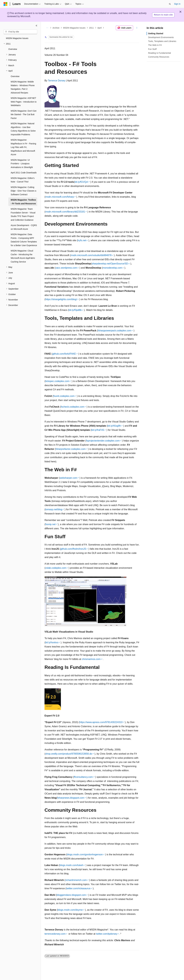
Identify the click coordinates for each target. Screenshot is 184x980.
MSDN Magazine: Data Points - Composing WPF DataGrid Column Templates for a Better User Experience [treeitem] (24, 240)
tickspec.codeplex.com (57, 381)
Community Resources (159, 57)
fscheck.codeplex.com (72, 407)
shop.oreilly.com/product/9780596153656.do (69, 754)
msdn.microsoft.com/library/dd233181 (65, 212)
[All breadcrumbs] (47, 28)
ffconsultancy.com (83, 777)
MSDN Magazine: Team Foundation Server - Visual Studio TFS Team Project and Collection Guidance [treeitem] (23, 214)
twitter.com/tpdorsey (107, 934)
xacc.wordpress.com (66, 268)
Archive (56, 28)
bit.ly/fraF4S (98, 430)
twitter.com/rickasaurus (78, 888)
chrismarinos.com (91, 659)
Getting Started (156, 33)
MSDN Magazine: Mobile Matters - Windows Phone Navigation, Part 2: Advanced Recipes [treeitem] (23, 87)
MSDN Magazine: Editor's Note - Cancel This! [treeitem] (23, 180)
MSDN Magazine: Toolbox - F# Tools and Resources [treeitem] (23, 202)
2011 (91, 28)
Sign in (177, 4)
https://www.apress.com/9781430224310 (101, 722)
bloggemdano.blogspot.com (71, 895)
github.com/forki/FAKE (64, 354)
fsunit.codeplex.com (64, 396)
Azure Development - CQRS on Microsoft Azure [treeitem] (24, 227)
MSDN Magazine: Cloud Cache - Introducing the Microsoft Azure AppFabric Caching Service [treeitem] (23, 256)
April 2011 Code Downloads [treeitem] (24, 173)
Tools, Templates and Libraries (162, 41)
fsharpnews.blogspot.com (71, 798)
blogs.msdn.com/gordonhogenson (85, 854)
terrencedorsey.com (55, 934)
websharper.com (68, 478)
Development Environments (161, 37)
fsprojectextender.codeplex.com (103, 441)
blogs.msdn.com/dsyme (70, 910)
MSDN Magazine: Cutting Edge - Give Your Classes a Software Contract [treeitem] (23, 191)
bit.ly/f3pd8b (75, 310)
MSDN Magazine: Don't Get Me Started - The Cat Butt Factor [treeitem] (24, 115)
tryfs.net (82, 240)
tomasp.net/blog (54, 509)
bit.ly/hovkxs (52, 642)
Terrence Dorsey (57, 81)
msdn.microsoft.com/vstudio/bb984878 (91, 255)
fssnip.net (50, 524)
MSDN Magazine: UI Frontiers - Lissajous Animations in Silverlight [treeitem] (22, 164)
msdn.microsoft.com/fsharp (60, 197)
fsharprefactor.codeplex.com (71, 449)
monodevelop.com (112, 268)
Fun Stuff (152, 49)
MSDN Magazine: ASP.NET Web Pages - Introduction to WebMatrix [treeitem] (24, 102)
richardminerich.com (76, 880)
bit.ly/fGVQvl (81, 182)
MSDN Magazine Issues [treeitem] (17, 38)
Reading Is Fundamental (160, 53)
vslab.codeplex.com (56, 568)
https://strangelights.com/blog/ (61, 299)
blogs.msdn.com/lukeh (71, 865)
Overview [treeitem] (13, 49)
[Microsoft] (6, 4)
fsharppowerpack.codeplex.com (115, 331)
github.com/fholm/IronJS (73, 549)
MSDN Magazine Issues (74, 28)
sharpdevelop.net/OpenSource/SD (110, 264)
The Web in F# (155, 45)
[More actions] (137, 28)
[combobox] (20, 32)
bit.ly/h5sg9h (114, 426)
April (99, 28)
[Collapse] (36, 26)
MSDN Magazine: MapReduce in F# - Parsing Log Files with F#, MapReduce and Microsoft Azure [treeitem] (23, 147)
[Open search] (170, 4)
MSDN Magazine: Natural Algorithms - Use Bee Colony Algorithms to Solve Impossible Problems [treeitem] (23, 129)
